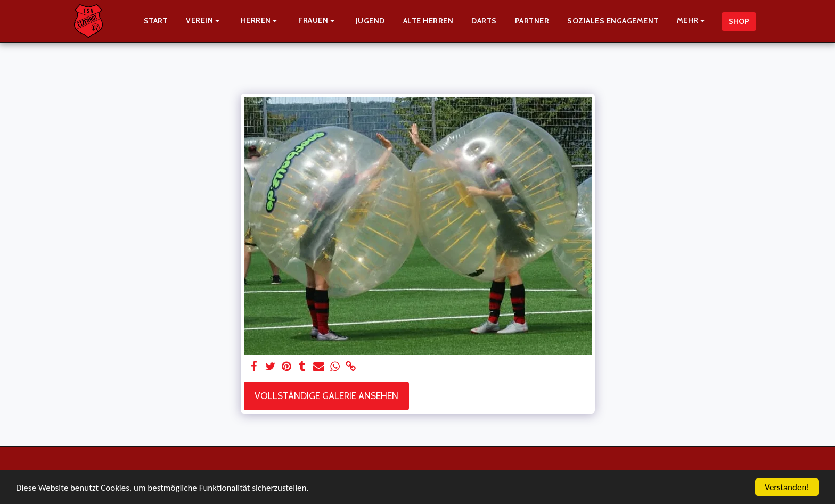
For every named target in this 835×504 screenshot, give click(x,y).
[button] (204, 21)
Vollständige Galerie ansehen (326, 396)
